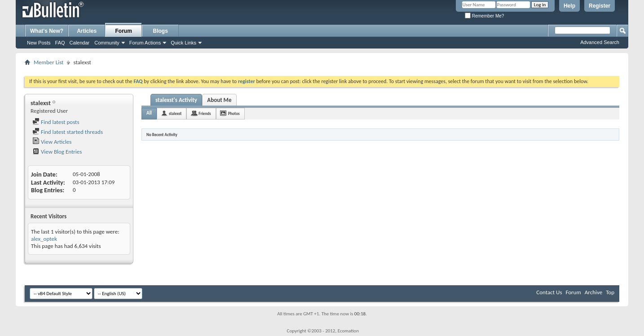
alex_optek (44, 239)
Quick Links (183, 43)
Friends (205, 113)
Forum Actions (145, 43)
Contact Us (549, 292)
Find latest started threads (68, 132)
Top (610, 292)
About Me (219, 100)
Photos (234, 113)
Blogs (161, 31)
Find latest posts (56, 122)
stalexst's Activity (176, 100)
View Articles (52, 142)
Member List (49, 62)
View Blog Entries (57, 152)
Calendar (80, 43)
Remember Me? (484, 16)
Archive (593, 292)
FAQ (60, 43)
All (149, 113)
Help (569, 6)
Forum (124, 31)
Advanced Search (600, 42)
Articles (87, 31)
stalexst (175, 113)
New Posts (39, 43)
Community (107, 43)
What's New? (47, 31)
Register (600, 6)
